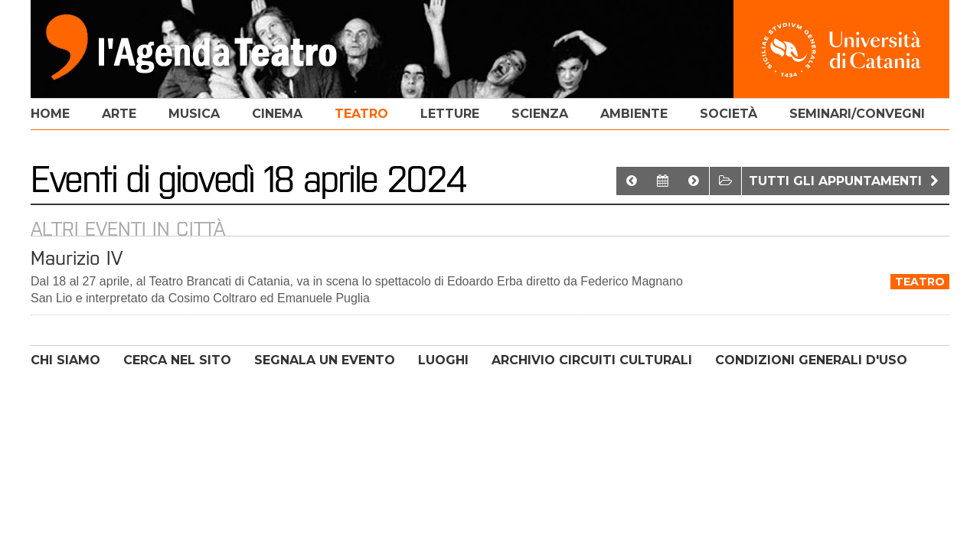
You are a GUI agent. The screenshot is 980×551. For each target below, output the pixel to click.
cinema (277, 114)
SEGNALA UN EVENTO (325, 360)
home (50, 114)
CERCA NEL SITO (177, 360)
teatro (361, 114)
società (728, 114)
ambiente (634, 114)
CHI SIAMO (65, 360)
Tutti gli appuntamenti (846, 181)
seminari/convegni (857, 114)
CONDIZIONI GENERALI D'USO (811, 360)
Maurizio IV (77, 258)
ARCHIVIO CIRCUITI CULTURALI (592, 360)
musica (194, 114)
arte (119, 114)
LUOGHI (443, 360)
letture (450, 114)
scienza (540, 114)
